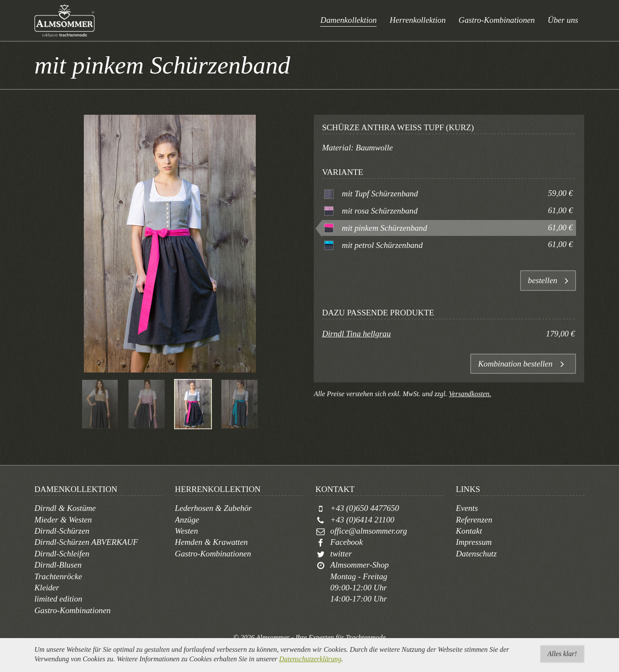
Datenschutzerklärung (310, 666)
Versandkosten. (470, 394)
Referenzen (474, 520)
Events (467, 508)
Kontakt (469, 531)
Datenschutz (476, 554)
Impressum (474, 542)
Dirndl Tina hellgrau (356, 334)
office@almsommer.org (368, 531)
